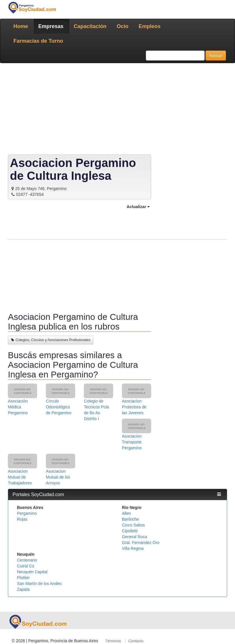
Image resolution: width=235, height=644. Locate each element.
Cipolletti (130, 531)
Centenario (27, 560)
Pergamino (27, 513)
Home (21, 26)
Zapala (23, 589)
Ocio (122, 26)
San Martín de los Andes (39, 583)
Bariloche (130, 519)
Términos (113, 641)
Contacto (136, 641)
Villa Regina (133, 548)
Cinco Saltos (133, 525)
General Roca (134, 537)
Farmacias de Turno (38, 41)
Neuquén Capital (32, 572)
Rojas (22, 519)
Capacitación (90, 26)
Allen (126, 513)
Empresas (51, 26)
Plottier (23, 578)
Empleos (150, 26)
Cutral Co (26, 566)
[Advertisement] (117, 110)
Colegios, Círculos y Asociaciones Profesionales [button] (51, 340)
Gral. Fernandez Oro (141, 543)
